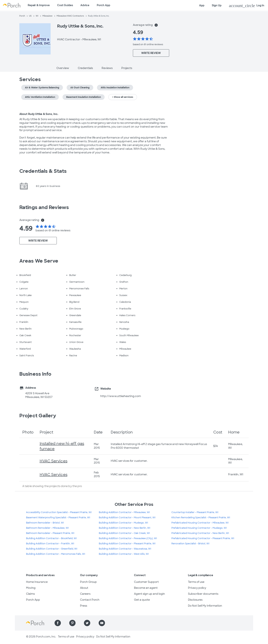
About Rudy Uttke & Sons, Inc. (39, 114)
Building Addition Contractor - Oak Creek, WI (124, 533)
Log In (247, 6)
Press (84, 606)
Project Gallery (38, 416)
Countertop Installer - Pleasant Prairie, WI (195, 512)
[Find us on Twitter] (87, 623)
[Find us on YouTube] (102, 623)
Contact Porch (90, 600)
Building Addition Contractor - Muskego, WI (123, 523)
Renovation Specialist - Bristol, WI (190, 544)
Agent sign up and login (149, 594)
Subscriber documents (203, 594)
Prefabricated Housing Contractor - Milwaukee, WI (200, 523)
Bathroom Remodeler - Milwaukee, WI (47, 528)
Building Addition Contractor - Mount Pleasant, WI (127, 518)
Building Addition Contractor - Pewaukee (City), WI (128, 538)
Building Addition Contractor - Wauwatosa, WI (125, 549)
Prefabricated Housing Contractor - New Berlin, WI (200, 533)
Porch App (103, 5)
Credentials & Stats (43, 171)
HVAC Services (54, 461)
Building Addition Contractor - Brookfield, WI (51, 538)
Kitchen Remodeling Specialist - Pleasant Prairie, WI (201, 518)
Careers (85, 594)
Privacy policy (197, 588)
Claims (30, 594)
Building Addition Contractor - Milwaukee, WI (124, 512)
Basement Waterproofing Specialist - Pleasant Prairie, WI (58, 518)
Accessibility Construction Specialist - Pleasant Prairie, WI (59, 512)
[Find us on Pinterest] (72, 623)
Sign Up (217, 5)
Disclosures (195, 600)
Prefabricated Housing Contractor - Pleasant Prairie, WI (203, 538)
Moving (31, 588)
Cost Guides (65, 5)
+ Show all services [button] (123, 97)
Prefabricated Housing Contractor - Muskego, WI (199, 528)
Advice (85, 5)
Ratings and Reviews (44, 207)
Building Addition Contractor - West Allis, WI (124, 554)
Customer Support (146, 582)
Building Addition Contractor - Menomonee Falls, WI (56, 554)
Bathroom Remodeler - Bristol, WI (45, 523)
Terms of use (196, 582)
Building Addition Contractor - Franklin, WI (50, 544)
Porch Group (88, 582)
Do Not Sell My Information (205, 606)
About (84, 588)
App (202, 5)
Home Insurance (37, 582)
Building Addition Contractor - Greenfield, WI (52, 549)
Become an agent (146, 588)
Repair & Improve (39, 5)
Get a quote (142, 600)
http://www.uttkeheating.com (121, 396)
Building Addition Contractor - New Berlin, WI (125, 528)
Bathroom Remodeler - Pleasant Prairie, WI (50, 533)
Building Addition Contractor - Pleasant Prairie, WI (127, 544)
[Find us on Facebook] (58, 623)
